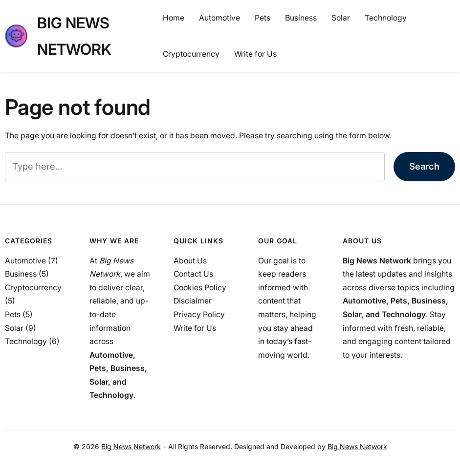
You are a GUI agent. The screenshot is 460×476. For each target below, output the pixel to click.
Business (21, 274)
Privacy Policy (199, 314)
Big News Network (131, 446)
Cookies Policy (200, 288)
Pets (13, 314)
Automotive (25, 261)
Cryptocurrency (33, 288)
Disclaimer (193, 301)
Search (424, 166)
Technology (26, 341)
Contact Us (193, 274)
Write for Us (195, 328)
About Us (190, 261)
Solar (14, 328)
